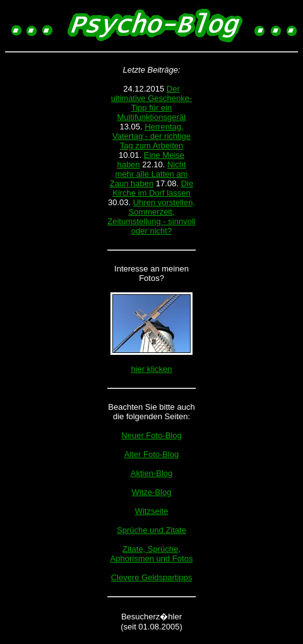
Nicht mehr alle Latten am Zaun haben (149, 174)
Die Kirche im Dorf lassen (153, 188)
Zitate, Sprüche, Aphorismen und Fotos (152, 554)
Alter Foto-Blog (152, 454)
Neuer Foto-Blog (151, 435)
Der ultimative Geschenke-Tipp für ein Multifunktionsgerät (152, 103)
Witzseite (152, 511)
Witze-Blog (152, 492)
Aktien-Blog (151, 473)
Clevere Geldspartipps (152, 577)
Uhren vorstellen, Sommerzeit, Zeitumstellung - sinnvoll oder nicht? (151, 217)
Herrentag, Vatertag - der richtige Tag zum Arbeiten (151, 136)
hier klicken (151, 369)
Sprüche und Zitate (151, 530)
